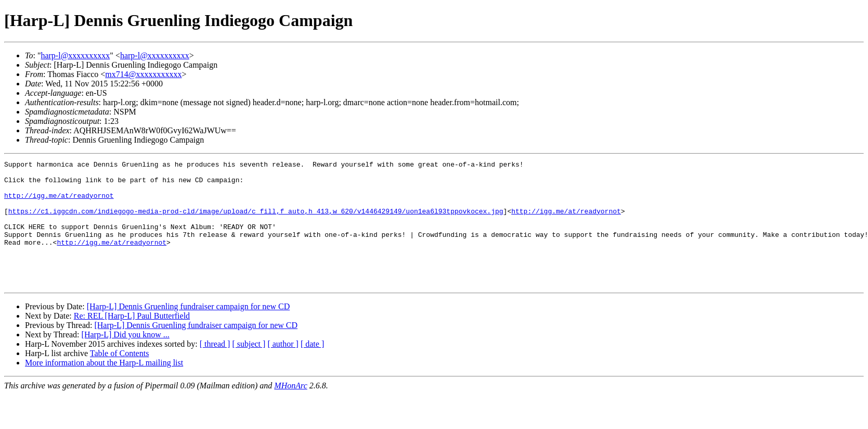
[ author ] (283, 369)
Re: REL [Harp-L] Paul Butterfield (132, 341)
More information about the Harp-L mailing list (104, 388)
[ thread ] (215, 369)
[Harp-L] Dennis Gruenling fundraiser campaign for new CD (189, 331)
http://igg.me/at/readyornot (59, 203)
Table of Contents (120, 378)
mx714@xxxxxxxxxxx (143, 74)
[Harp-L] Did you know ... (126, 359)
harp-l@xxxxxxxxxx (75, 55)
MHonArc (290, 411)
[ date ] (312, 369)
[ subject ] (249, 369)
